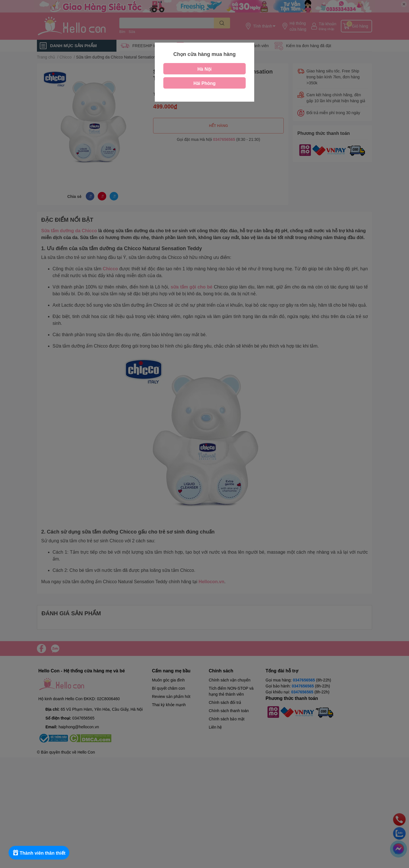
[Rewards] (40, 853)
